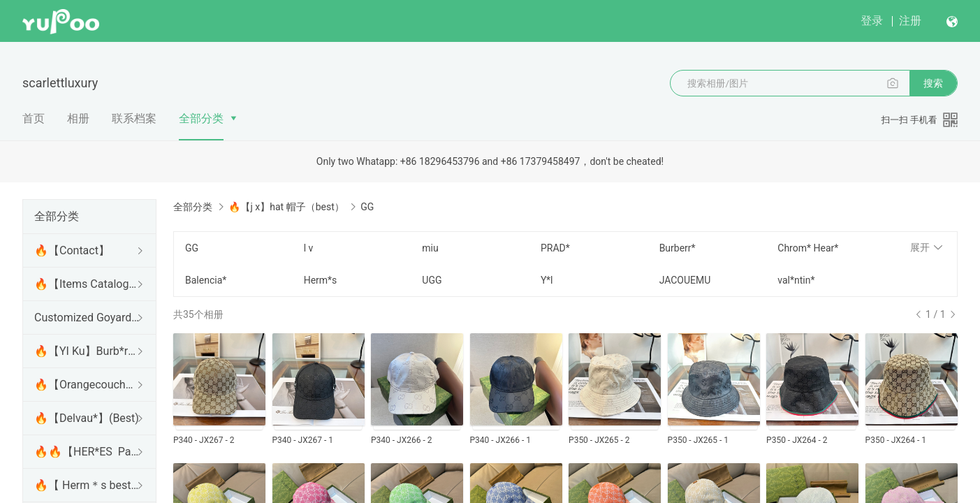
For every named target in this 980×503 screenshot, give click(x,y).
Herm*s (321, 280)
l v (309, 248)
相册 (78, 118)
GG (192, 248)
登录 (872, 21)
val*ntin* (796, 280)
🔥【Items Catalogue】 (87, 284)
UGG (432, 280)
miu (430, 248)
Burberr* (678, 248)
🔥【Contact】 (72, 250)
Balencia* (206, 280)
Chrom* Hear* (808, 248)
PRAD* (555, 248)
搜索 (933, 83)
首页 (34, 118)
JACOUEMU (685, 280)
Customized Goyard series (87, 318)
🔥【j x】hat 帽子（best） (286, 207)
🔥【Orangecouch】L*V (87, 385)
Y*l (547, 280)
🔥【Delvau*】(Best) (87, 418)
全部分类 (201, 118)
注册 (910, 21)
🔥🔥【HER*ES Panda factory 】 (87, 452)
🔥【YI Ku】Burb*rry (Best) (87, 351)
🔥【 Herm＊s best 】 (87, 485)
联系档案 (134, 118)
